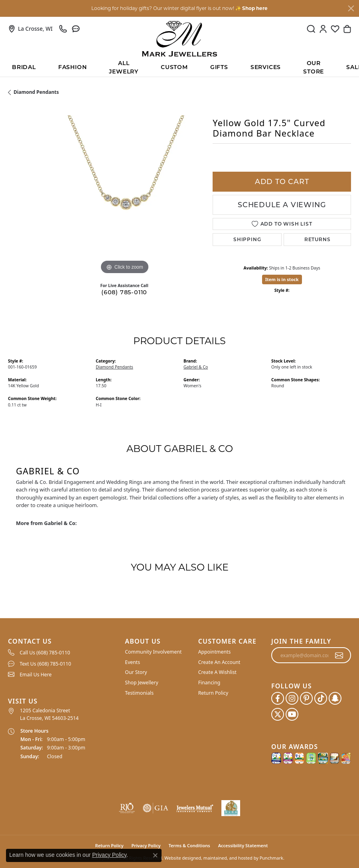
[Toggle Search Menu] (311, 29)
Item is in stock (282, 279)
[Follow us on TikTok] (321, 698)
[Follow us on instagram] (292, 698)
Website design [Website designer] (180, 858)
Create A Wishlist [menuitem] (217, 672)
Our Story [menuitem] (136, 672)
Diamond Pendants (36, 92)
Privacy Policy (109, 855)
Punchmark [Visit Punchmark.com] (271, 858)
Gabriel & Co (196, 367)
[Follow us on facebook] (278, 698)
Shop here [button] (255, 8)
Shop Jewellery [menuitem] (141, 683)
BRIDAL (24, 67)
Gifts (219, 67)
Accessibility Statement (243, 845)
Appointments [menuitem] (215, 652)
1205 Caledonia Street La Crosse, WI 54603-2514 (49, 714)
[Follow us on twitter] (278, 714)
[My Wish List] (335, 29)
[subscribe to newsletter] (339, 655)
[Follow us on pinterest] (306, 698)
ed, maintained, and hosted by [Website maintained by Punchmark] (227, 858)
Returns (318, 239)
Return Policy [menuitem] (213, 693)
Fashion (73, 67)
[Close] (351, 8)
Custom (174, 67)
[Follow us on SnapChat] (335, 698)
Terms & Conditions (189, 845)
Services (266, 67)
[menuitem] (62, 652)
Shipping (247, 239)
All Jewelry (124, 68)
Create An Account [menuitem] (219, 662)
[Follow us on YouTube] (292, 714)
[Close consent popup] (155, 855)
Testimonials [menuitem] (139, 693)
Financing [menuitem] (209, 683)
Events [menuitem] (132, 662)
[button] (62, 641)
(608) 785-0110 (124, 292)
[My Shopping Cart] (347, 29)
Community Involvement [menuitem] (153, 652)
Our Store (314, 68)
